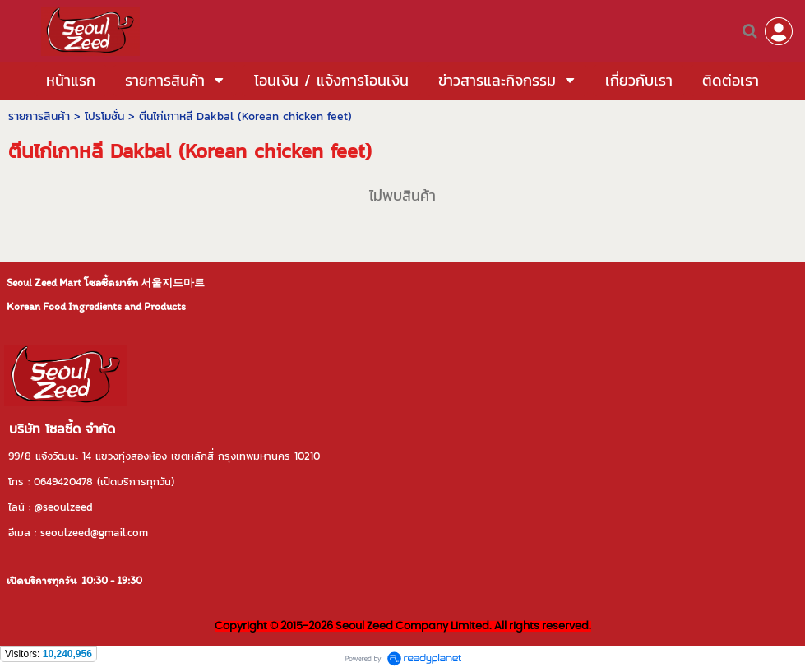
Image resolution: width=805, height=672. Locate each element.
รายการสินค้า (39, 116)
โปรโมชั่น (104, 116)
